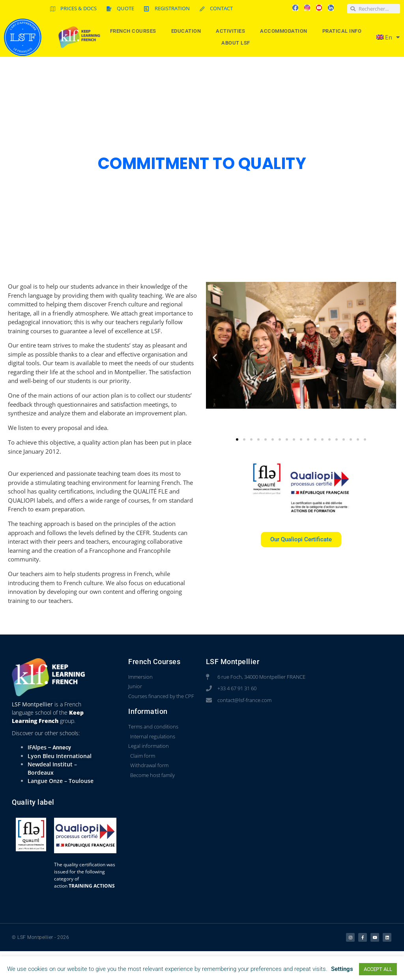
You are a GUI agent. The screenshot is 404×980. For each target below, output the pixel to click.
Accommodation (286, 31)
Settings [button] (342, 969)
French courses (135, 31)
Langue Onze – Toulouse (61, 781)
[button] (215, 358)
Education (188, 31)
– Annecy (59, 747)
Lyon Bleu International (60, 756)
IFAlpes (37, 747)
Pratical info (344, 31)
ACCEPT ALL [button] (378, 969)
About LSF (238, 43)
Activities (232, 31)
